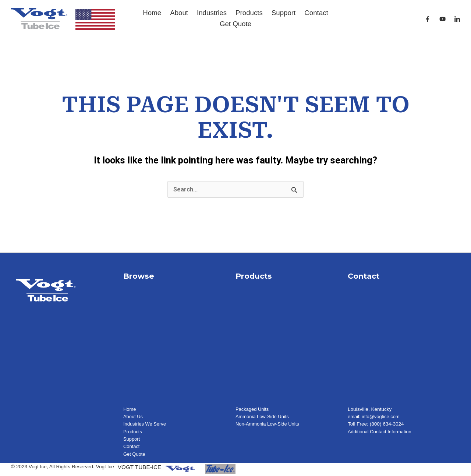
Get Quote (235, 24)
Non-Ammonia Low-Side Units (269, 424)
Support (284, 13)
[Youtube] (442, 19)
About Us (134, 417)
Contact (316, 13)
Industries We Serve (146, 424)
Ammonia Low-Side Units (264, 417)
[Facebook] (428, 19)
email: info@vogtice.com (375, 417)
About (179, 13)
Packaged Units (253, 410)
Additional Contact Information (381, 432)
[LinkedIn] (457, 19)
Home (152, 13)
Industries (212, 13)
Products (249, 13)
